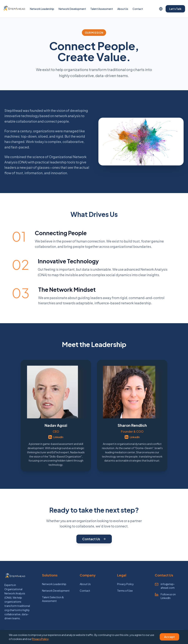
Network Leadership (42, 9)
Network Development (72, 9)
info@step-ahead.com (168, 586)
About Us (123, 9)
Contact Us (94, 539)
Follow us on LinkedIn (168, 596)
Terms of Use (125, 591)
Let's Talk (175, 9)
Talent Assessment (102, 9)
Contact (138, 9)
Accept (169, 637)
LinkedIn (56, 437)
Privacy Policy (125, 584)
